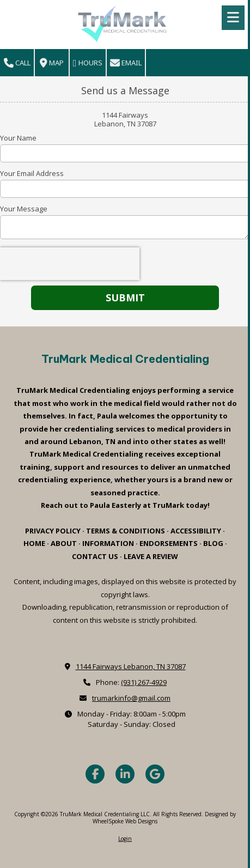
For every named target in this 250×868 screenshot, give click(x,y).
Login (125, 839)
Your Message (24, 209)
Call (17, 63)
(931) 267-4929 (144, 682)
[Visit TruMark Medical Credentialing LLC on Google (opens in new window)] (155, 774)
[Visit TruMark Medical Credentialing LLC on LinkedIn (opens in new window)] (125, 774)
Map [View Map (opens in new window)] (52, 63)
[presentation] (70, 264)
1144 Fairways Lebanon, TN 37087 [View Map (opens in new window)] (131, 666)
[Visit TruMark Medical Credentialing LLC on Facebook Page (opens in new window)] (95, 774)
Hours (88, 63)
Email (126, 63)
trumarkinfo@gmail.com (131, 698)
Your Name (18, 138)
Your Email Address (32, 173)
